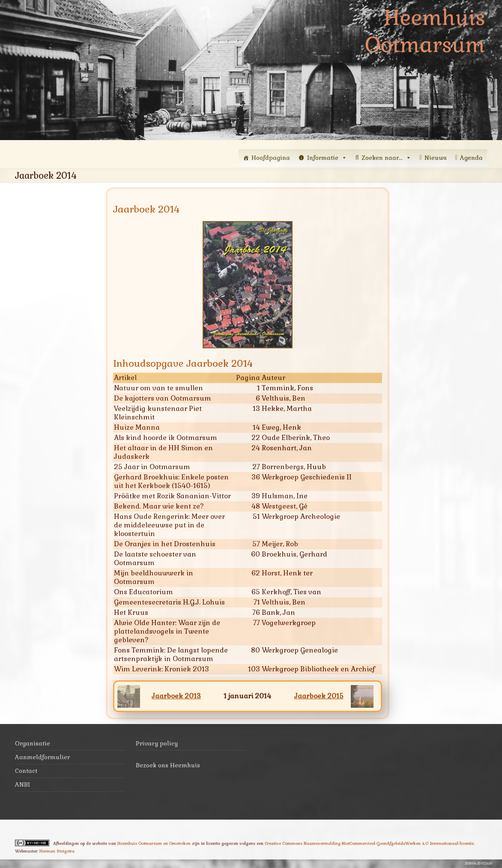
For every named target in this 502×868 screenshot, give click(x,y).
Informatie (327, 158)
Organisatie (33, 743)
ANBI (22, 784)
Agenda (471, 158)
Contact (26, 771)
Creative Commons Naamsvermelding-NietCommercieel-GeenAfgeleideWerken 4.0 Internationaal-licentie (369, 843)
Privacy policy (157, 743)
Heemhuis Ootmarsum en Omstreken (154, 843)
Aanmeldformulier (42, 757)
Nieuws (436, 158)
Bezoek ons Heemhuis (168, 765)
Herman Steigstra (57, 851)
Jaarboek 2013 (176, 696)
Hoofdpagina (271, 158)
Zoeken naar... (386, 158)
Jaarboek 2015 (319, 696)
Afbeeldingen (66, 843)
